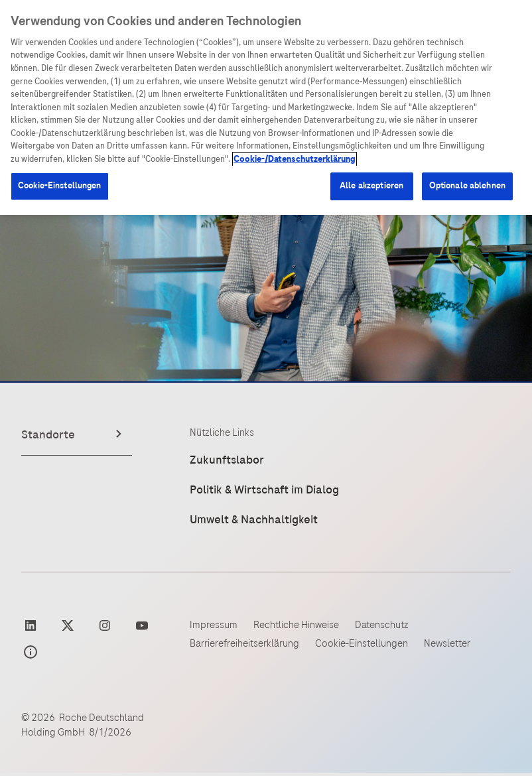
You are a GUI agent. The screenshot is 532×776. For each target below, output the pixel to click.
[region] (266, 107)
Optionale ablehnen (467, 186)
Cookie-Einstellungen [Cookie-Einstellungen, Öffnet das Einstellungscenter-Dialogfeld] (60, 186)
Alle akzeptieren (371, 186)
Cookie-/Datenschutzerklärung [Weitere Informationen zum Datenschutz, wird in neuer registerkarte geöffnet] (295, 159)
